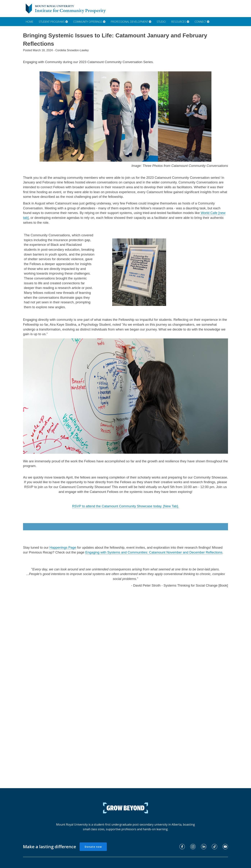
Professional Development (131, 22)
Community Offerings (89, 22)
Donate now (93, 847)
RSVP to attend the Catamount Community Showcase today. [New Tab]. (125, 506)
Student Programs (53, 22)
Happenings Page (63, 547)
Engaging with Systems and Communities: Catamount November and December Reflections (154, 552)
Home (29, 22)
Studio (161, 22)
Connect (202, 22)
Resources (180, 22)
